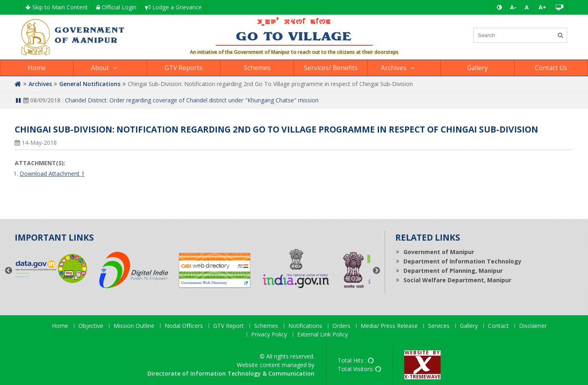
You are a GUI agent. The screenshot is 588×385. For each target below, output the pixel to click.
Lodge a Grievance (173, 7)
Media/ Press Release (389, 326)
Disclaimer (533, 326)
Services (439, 326)
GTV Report (228, 326)
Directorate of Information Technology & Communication (231, 373)
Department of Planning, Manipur (453, 271)
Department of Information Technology (462, 261)
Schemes (257, 68)
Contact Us (551, 68)
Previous (9, 271)
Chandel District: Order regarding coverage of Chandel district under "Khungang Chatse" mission (192, 100)
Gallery (478, 68)
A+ (542, 7)
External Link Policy (323, 335)
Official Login (116, 7)
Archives (394, 68)
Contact (498, 326)
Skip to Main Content (57, 7)
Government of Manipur (439, 252)
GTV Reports (184, 68)
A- (513, 7)
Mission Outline (134, 326)
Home (37, 68)
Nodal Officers (184, 326)
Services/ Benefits (331, 68)
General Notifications (90, 84)
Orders (341, 326)
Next (376, 271)
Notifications (305, 326)
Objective (91, 326)
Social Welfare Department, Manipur (457, 280)
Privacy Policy (269, 335)
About (100, 68)
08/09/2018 (42, 100)
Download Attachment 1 (52, 174)
